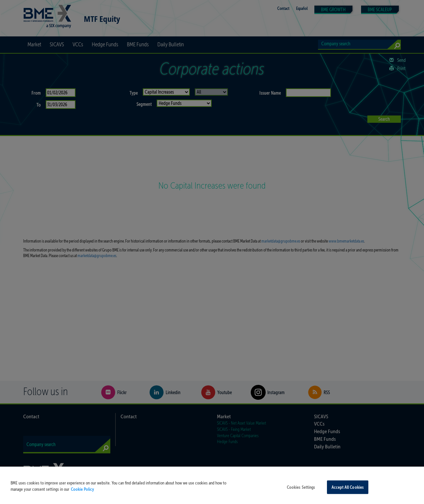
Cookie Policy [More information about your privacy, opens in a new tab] (82, 495)
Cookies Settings (301, 493)
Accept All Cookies (348, 493)
